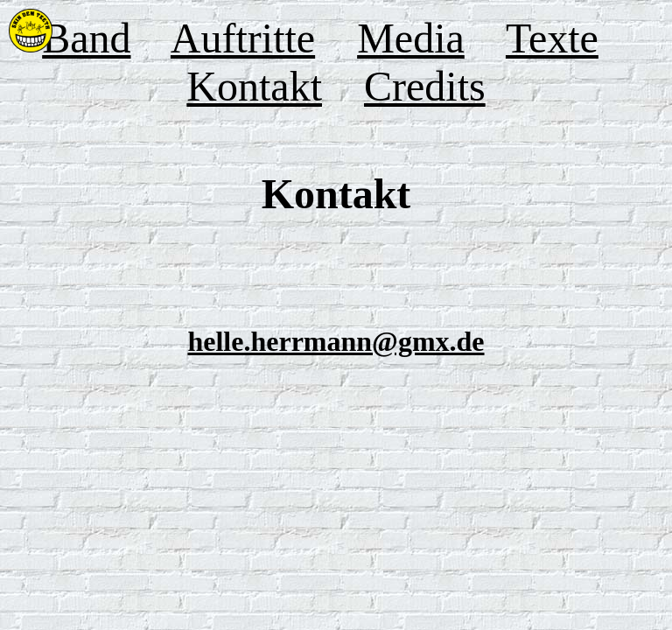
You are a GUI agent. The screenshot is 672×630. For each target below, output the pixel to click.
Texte (552, 38)
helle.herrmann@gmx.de (336, 341)
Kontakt (254, 86)
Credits (425, 86)
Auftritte (243, 38)
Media (411, 38)
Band (86, 38)
